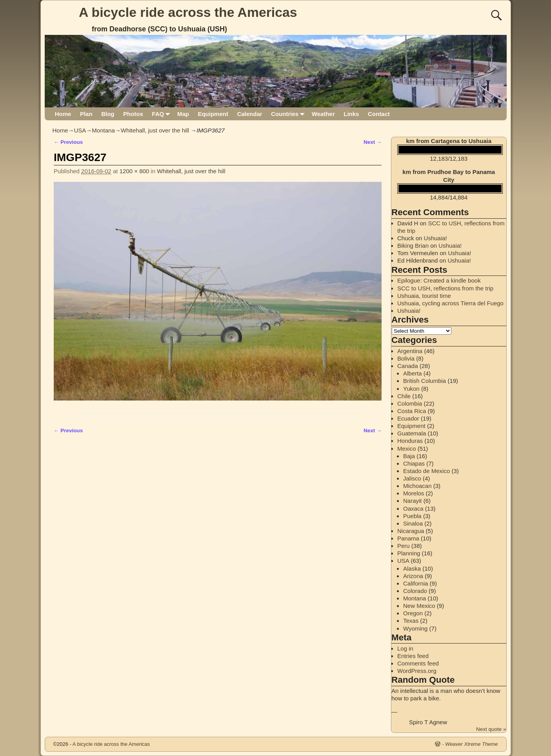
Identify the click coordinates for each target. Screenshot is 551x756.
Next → (373, 142)
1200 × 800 (135, 171)
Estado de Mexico (426, 471)
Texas (411, 621)
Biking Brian (413, 246)
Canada (408, 366)
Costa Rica (412, 411)
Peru (404, 546)
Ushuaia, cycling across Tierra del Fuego (450, 303)
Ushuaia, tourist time (424, 296)
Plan (86, 114)
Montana (103, 130)
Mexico (407, 449)
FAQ (162, 114)
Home (63, 114)
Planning (409, 553)
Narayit (413, 501)
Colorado (415, 591)
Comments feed (418, 663)
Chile (404, 396)
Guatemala (412, 433)
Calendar (249, 114)
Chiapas (414, 463)
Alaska (412, 568)
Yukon (411, 389)
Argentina (410, 351)
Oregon (413, 613)
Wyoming (415, 628)
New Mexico (419, 606)
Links (351, 114)
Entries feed (413, 656)
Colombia (410, 403)
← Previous (68, 142)
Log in (405, 648)
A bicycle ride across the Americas (188, 12)
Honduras (410, 441)
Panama (408, 538)
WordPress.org (417, 671)
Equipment (213, 114)
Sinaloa (413, 523)
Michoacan (417, 486)
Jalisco (412, 478)
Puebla (412, 516)
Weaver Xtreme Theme (471, 744)
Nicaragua (411, 531)
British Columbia (425, 381)
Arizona (413, 576)
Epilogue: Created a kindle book (439, 280)
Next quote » (491, 729)
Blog (108, 114)
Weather (323, 114)
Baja (409, 456)
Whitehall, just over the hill (155, 130)
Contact (379, 114)
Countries (289, 114)
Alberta (413, 373)
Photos (133, 114)
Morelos (414, 493)
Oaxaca (413, 509)
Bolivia (406, 358)
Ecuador (408, 418)
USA (80, 130)
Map (183, 114)
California (416, 583)
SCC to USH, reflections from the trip (445, 288)
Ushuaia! (436, 238)
